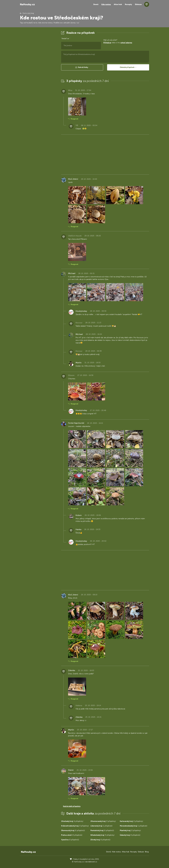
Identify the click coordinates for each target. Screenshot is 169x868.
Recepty (128, 4)
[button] (82, 67)
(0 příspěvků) (73, 830)
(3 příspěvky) (103, 821)
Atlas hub (118, 4)
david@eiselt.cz (91, 862)
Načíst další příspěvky (72, 806)
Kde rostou (106, 4)
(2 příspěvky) (131, 821)
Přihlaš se (107, 43)
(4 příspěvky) (72, 821)
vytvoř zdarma (126, 43)
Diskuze (138, 4)
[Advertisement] (39, 68)
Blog (147, 852)
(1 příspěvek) (101, 826)
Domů (96, 4)
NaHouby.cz (27, 4)
